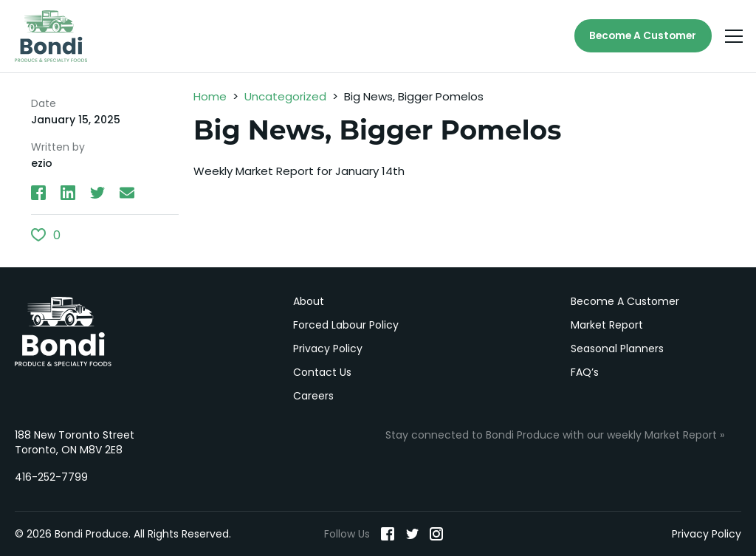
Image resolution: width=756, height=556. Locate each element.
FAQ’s (585, 372)
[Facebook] (388, 534)
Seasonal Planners (617, 349)
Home (210, 98)
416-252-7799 (51, 477)
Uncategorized (285, 98)
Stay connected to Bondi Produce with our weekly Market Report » (555, 435)
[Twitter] (412, 534)
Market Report (607, 325)
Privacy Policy (328, 349)
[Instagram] (436, 534)
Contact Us (322, 372)
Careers (313, 396)
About (309, 301)
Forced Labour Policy (346, 325)
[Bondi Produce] (52, 37)
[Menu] (734, 37)
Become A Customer (640, 37)
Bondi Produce (63, 332)
